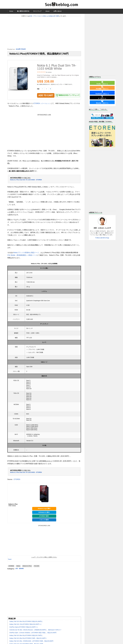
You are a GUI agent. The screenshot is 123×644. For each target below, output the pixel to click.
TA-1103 (37, 567)
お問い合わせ (58, 11)
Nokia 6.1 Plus (27, 567)
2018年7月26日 (21, 49)
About (47, 11)
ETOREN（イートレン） (42, 104)
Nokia (18, 567)
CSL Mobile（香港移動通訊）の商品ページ (22, 256)
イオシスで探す (44, 521)
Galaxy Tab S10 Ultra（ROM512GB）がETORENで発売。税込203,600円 (31, 642)
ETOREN (17, 480)
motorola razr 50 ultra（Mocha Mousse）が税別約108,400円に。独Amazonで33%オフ (35, 631)
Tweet (10, 560)
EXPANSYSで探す (44, 513)
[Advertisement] (44, 33)
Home (11, 11)
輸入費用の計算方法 (23, 11)
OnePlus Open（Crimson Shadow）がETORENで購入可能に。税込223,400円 (33, 634)
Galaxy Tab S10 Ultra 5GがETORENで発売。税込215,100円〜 (28, 639)
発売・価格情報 (21, 570)
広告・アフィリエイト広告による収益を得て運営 (44, 16)
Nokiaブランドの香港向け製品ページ (26, 254)
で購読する (102, 83)
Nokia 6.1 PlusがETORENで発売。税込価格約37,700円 (39, 54)
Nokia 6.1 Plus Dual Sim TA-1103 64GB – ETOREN (26, 181)
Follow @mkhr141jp (102, 238)
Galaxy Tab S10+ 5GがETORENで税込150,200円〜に (26, 625)
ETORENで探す (44, 517)
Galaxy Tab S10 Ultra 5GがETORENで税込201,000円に (26, 622)
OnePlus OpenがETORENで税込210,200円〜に (24, 628)
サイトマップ (37, 11)
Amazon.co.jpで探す (44, 509)
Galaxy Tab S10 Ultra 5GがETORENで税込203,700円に (26, 636)
